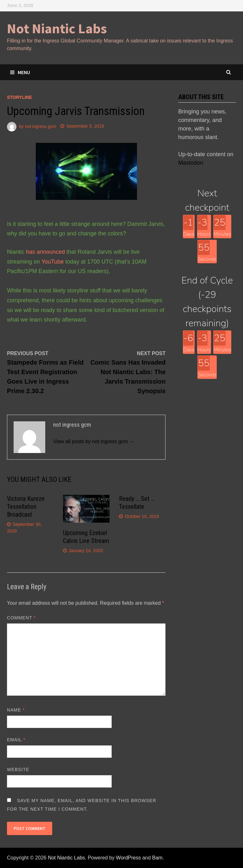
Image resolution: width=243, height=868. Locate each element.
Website (18, 769)
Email (16, 740)
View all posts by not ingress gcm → (94, 441)
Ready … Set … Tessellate (137, 503)
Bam (157, 858)
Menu (20, 72)
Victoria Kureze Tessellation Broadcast (26, 507)
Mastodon (191, 163)
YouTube (53, 262)
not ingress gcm (41, 126)
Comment (21, 618)
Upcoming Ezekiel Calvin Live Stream (86, 537)
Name (16, 710)
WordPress (128, 858)
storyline (19, 97)
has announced (45, 252)
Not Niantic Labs (57, 28)
